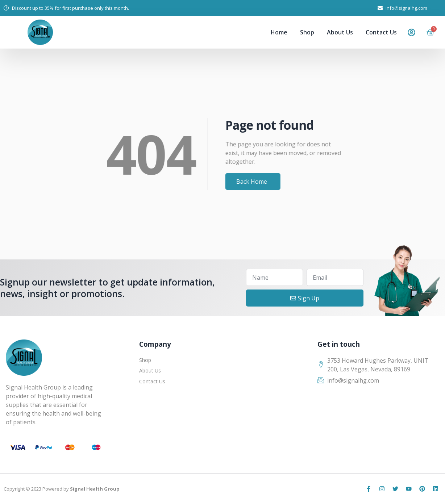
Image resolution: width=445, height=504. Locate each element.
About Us (340, 32)
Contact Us (381, 32)
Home (279, 32)
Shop (307, 32)
